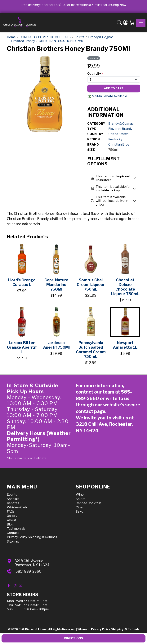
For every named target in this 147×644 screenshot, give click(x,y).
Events (12, 495)
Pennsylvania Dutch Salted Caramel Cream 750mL (91, 350)
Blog (10, 524)
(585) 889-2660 (28, 571)
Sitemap (13, 541)
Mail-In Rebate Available (107, 96)
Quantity (95, 74)
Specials (13, 499)
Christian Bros (119, 145)
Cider (80, 507)
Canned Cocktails (89, 503)
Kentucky (115, 139)
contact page (91, 411)
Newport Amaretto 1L (125, 345)
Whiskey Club (17, 507)
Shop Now (119, 5)
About (11, 520)
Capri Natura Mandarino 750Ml (56, 285)
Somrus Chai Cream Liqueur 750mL (91, 285)
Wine (80, 495)
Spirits (81, 499)
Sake (80, 512)
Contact (13, 533)
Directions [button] (73, 638)
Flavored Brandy (120, 129)
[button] (119, 23)
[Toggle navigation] (141, 23)
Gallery (12, 516)
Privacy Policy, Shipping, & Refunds (32, 537)
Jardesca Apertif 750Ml (56, 345)
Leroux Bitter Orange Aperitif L (22, 347)
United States (118, 134)
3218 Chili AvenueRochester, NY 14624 (32, 563)
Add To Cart (114, 88)
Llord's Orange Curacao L (22, 282)
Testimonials (16, 529)
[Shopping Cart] (132, 23)
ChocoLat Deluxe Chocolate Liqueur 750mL (125, 287)
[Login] (126, 23)
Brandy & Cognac (121, 124)
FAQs (11, 512)
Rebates (13, 503)
